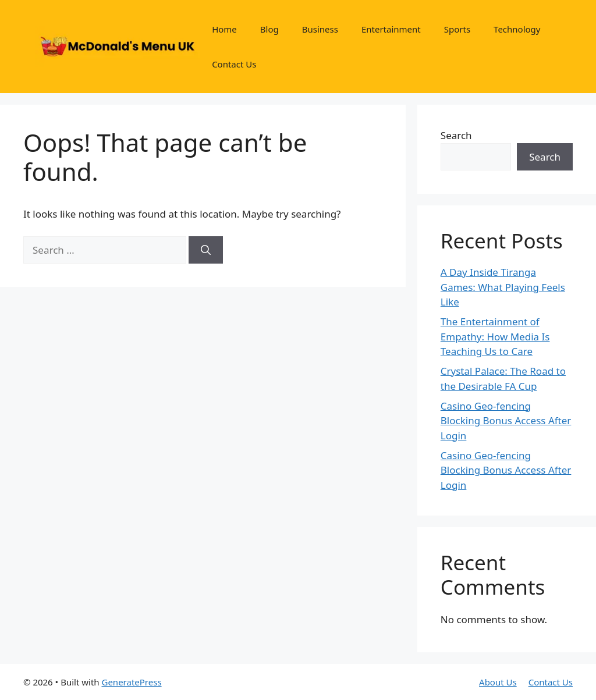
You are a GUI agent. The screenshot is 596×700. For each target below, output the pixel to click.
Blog (269, 29)
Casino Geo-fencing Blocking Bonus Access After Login (506, 421)
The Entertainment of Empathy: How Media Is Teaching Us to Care (495, 336)
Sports (457, 29)
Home (224, 29)
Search (456, 135)
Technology (517, 29)
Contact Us (234, 64)
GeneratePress (131, 682)
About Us (498, 682)
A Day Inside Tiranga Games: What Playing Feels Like (503, 287)
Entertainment (391, 29)
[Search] (206, 250)
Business (320, 29)
